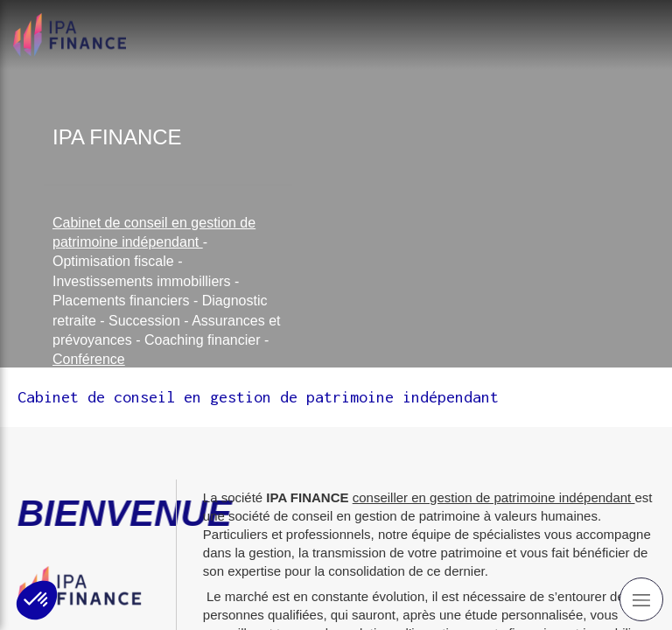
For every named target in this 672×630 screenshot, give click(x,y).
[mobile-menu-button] (641, 599)
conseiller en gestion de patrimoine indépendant (494, 497)
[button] (37, 600)
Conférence (89, 359)
